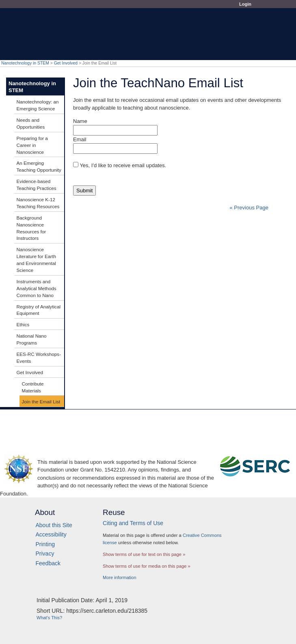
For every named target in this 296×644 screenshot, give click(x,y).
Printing (45, 544)
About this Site (54, 525)
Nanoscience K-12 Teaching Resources (38, 203)
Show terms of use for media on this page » (147, 566)
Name (80, 121)
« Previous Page (249, 208)
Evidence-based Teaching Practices (37, 185)
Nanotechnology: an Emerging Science (38, 105)
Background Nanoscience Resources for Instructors (31, 228)
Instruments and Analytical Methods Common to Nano (37, 288)
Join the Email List (41, 402)
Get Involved (66, 63)
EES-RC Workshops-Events (39, 358)
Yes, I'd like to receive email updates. (123, 165)
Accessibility (51, 534)
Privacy (45, 554)
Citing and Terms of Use (133, 523)
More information (120, 577)
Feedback (48, 563)
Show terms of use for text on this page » (144, 554)
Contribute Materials (33, 387)
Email (80, 139)
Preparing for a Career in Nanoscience (32, 145)
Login (245, 4)
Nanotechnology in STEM (25, 63)
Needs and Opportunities (31, 123)
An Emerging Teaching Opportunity (39, 166)
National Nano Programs (32, 339)
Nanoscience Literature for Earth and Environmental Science (36, 260)
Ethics (23, 324)
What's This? (49, 618)
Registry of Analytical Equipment (39, 310)
